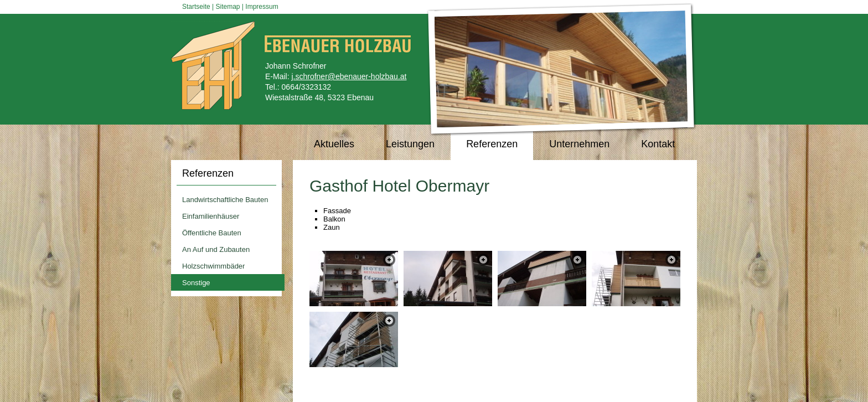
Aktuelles (334, 144)
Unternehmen (579, 144)
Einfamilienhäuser (211, 216)
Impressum (262, 7)
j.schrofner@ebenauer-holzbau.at (349, 76)
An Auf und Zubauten (216, 249)
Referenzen (208, 173)
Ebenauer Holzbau (216, 66)
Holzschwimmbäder (213, 266)
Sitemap (228, 7)
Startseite (196, 7)
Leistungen (410, 144)
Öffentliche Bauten (212, 233)
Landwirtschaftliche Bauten (225, 200)
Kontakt (658, 144)
